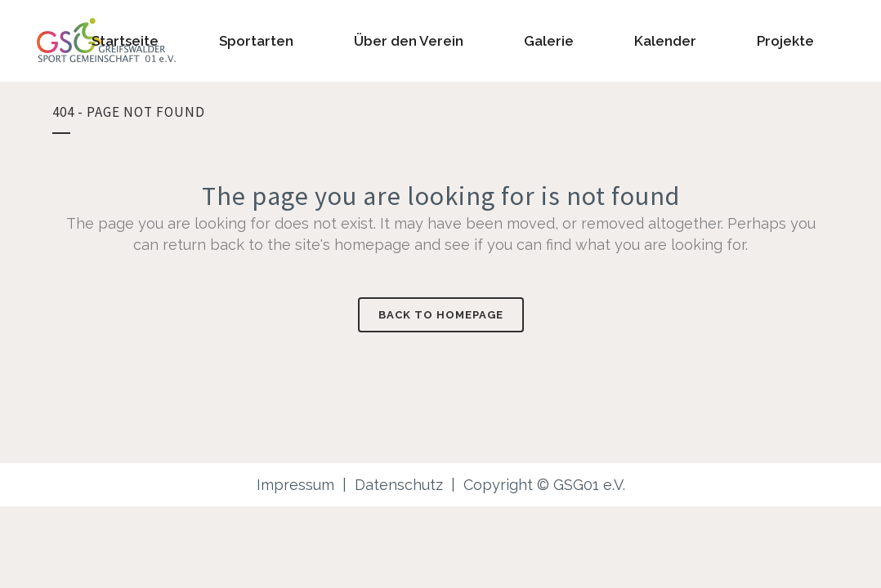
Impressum (295, 485)
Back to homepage (441, 315)
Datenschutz (399, 485)
